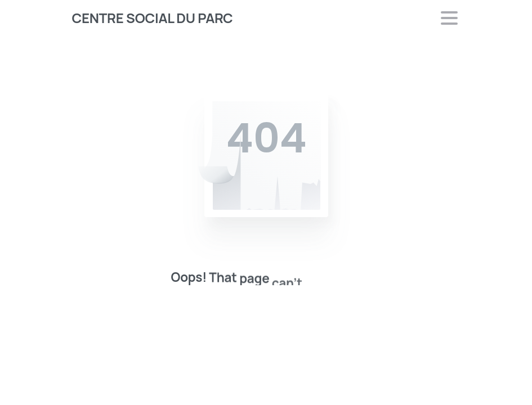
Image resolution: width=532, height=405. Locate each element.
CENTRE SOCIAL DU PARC (153, 18)
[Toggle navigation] (449, 18)
